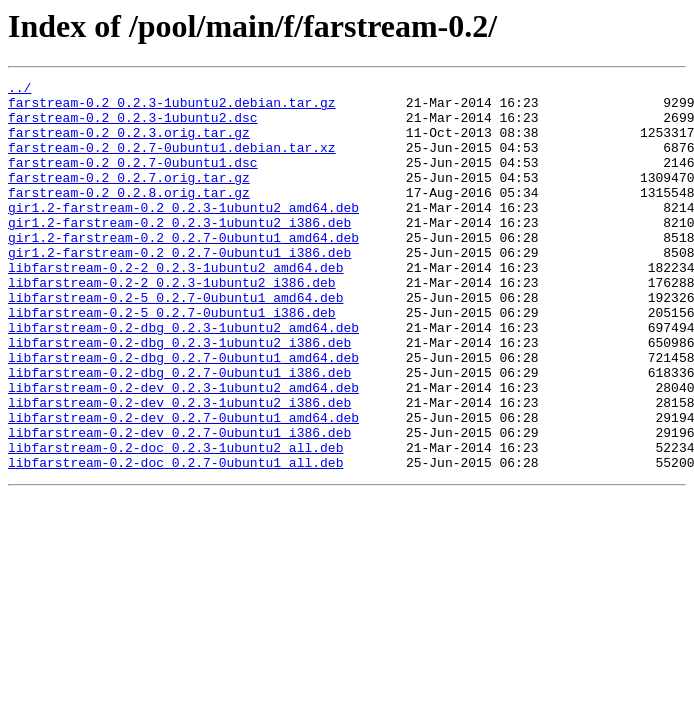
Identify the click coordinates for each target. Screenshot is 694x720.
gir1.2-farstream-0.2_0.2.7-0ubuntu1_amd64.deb (183, 270)
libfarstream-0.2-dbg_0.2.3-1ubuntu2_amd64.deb (183, 378)
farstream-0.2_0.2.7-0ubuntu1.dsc (133, 180)
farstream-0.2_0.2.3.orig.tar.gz (129, 144)
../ (19, 90)
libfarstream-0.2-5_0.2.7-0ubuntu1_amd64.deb (175, 342)
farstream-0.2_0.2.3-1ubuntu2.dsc (133, 126)
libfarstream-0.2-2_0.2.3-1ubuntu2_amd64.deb (175, 306)
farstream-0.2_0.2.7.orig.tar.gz (129, 198)
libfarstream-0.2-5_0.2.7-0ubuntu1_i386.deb (172, 360)
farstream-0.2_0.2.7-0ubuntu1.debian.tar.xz (172, 162)
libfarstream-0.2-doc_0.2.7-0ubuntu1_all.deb (175, 540)
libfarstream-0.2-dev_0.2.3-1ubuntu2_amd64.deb (183, 450)
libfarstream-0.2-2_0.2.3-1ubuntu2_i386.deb (172, 324)
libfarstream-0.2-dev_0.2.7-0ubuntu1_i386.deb (179, 504)
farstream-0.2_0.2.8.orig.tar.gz (129, 216)
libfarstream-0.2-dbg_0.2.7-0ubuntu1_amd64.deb (183, 414)
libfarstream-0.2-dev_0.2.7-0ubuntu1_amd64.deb (183, 486)
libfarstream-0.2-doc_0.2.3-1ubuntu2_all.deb (175, 522)
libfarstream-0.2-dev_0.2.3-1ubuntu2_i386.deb (179, 468)
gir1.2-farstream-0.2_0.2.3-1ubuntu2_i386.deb (179, 252)
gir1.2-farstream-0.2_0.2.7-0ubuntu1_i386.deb (179, 288)
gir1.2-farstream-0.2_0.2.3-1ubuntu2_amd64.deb (183, 234)
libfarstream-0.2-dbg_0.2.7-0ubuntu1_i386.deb (179, 432)
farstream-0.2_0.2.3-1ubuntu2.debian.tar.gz (172, 108)
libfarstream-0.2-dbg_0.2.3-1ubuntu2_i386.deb (179, 396)
